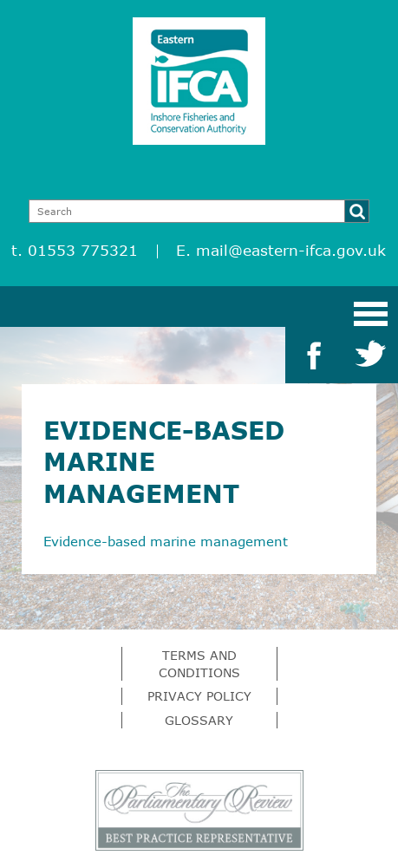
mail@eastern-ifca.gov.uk (291, 250)
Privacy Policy (199, 696)
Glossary (199, 720)
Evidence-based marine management (166, 541)
